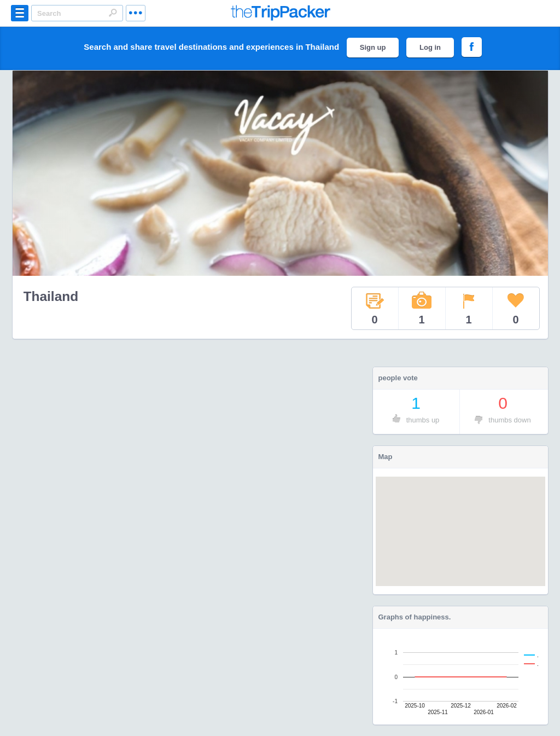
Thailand (51, 296)
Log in (430, 47)
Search (113, 13)
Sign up (373, 47)
